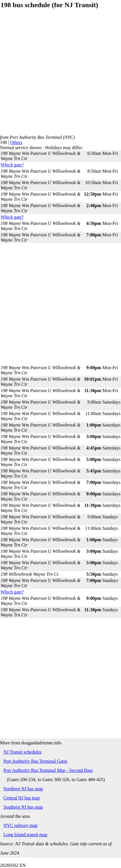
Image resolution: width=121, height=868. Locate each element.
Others (16, 142)
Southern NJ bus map (23, 807)
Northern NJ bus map (23, 789)
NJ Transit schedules (22, 752)
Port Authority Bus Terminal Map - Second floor (48, 770)
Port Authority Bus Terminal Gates (35, 761)
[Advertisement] (60, 75)
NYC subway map (20, 825)
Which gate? (12, 165)
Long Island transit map (25, 835)
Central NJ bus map (22, 798)
